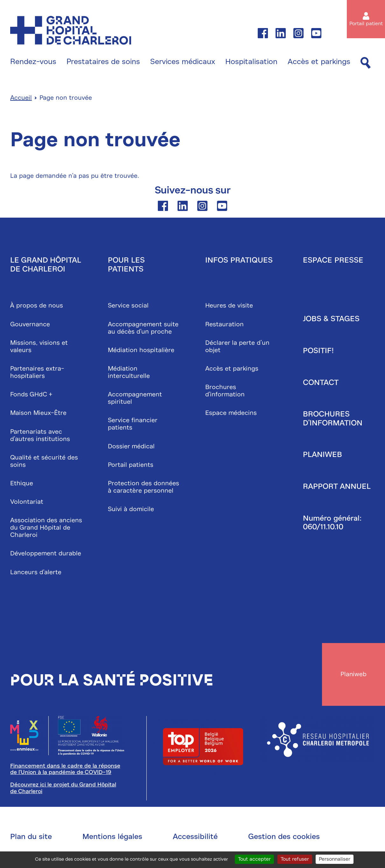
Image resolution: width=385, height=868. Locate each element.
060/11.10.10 (323, 527)
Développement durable (46, 554)
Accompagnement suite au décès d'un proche (143, 328)
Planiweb (322, 455)
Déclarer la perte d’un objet (237, 347)
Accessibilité (195, 838)
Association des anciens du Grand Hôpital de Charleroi (46, 528)
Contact (321, 383)
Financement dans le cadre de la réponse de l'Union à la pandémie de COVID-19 (65, 770)
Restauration (224, 325)
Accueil (21, 98)
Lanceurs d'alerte (36, 572)
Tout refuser (295, 859)
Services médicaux (183, 62)
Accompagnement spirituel (135, 399)
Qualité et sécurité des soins (44, 461)
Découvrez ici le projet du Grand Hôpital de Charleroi (63, 789)
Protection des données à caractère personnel (143, 487)
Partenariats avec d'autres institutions (40, 436)
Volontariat (27, 502)
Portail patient (366, 24)
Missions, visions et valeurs (39, 347)
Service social (128, 306)
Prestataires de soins (103, 62)
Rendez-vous (33, 62)
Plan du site (31, 838)
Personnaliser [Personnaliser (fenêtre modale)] (335, 859)
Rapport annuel (337, 487)
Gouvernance (30, 325)
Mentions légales (112, 838)
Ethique (22, 484)
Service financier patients (133, 424)
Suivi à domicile (131, 510)
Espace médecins (231, 413)
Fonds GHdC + (31, 395)
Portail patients (131, 465)
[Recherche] (366, 63)
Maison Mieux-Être (38, 413)
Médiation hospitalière (141, 350)
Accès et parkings (319, 62)
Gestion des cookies (284, 838)
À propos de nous (37, 306)
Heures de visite (229, 306)
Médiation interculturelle (129, 373)
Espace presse (333, 261)
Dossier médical (131, 447)
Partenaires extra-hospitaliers (37, 373)
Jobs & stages (331, 319)
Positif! (318, 351)
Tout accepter (254, 859)
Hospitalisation (251, 62)
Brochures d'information (225, 391)
